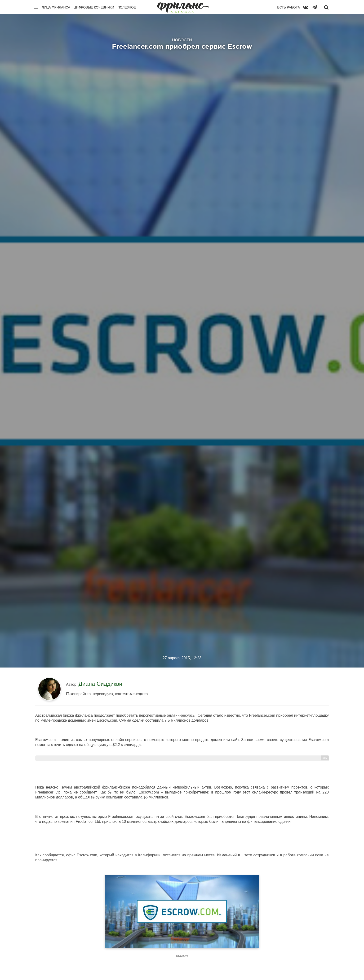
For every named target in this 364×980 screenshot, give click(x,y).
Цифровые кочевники (94, 7)
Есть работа (289, 7)
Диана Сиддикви (100, 684)
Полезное (127, 7)
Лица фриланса (56, 7)
